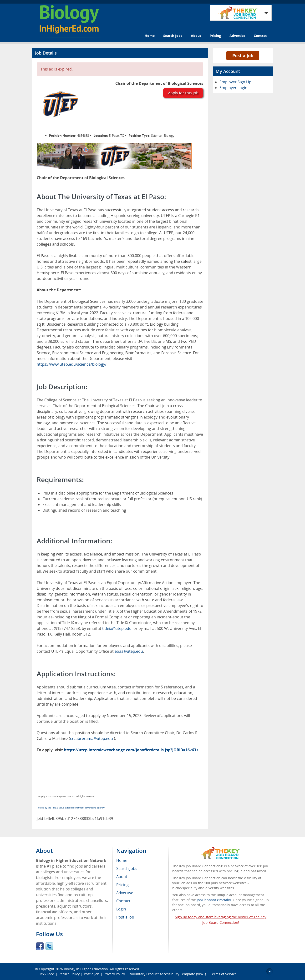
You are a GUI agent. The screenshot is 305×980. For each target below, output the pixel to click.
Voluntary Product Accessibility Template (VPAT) (168, 974)
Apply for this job (183, 93)
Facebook (40, 946)
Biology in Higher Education (86, 969)
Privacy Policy (115, 974)
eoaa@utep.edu (129, 651)
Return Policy (69, 974)
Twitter (49, 946)
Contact (260, 36)
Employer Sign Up (235, 82)
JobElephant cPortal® (214, 900)
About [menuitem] (122, 877)
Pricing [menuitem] (122, 885)
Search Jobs (173, 36)
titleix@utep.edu (117, 628)
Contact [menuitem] (123, 901)
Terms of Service (223, 974)
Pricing (215, 36)
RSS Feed (47, 974)
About (196, 36)
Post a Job (243, 56)
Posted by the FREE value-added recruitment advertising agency (71, 808)
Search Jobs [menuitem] (127, 869)
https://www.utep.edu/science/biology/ (72, 364)
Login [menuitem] (121, 909)
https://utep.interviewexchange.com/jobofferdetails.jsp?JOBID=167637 (131, 750)
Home (150, 36)
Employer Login (233, 88)
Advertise (237, 36)
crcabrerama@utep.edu (92, 738)
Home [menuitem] (122, 860)
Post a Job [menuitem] (125, 917)
